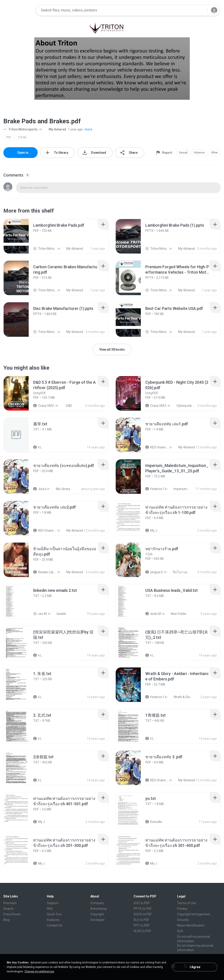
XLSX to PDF (142, 931)
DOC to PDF (142, 903)
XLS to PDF (141, 920)
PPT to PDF (142, 925)
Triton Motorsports (21, 129)
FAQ (50, 909)
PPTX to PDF (143, 909)
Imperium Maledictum (181, 489)
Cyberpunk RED (183, 406)
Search (8, 909)
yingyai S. (154, 572)
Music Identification (191, 925)
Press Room (12, 914)
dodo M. (153, 614)
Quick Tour (54, 914)
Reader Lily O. (45, 572)
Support (53, 903)
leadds (59, 614)
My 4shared (55, 129)
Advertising (98, 909)
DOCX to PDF (143, 914)
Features (53, 920)
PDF (9, 137)
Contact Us (55, 925)
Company (97, 903)
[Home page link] (18, 10)
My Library (61, 489)
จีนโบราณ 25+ (180, 572)
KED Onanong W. (157, 447)
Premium (10, 903)
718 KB (22, 137)
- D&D (66, 406)
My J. (151, 530)
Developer (98, 920)
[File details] (21, 236)
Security (183, 920)
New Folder (176, 614)
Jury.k (40, 489)
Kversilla (154, 822)
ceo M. (40, 614)
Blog (7, 920)
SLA (180, 931)
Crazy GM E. (44, 406)
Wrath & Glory (181, 697)
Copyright (97, 914)
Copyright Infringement (194, 914)
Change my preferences (39, 971)
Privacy (182, 909)
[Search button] (201, 10)
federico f (155, 489)
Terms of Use (187, 903)
